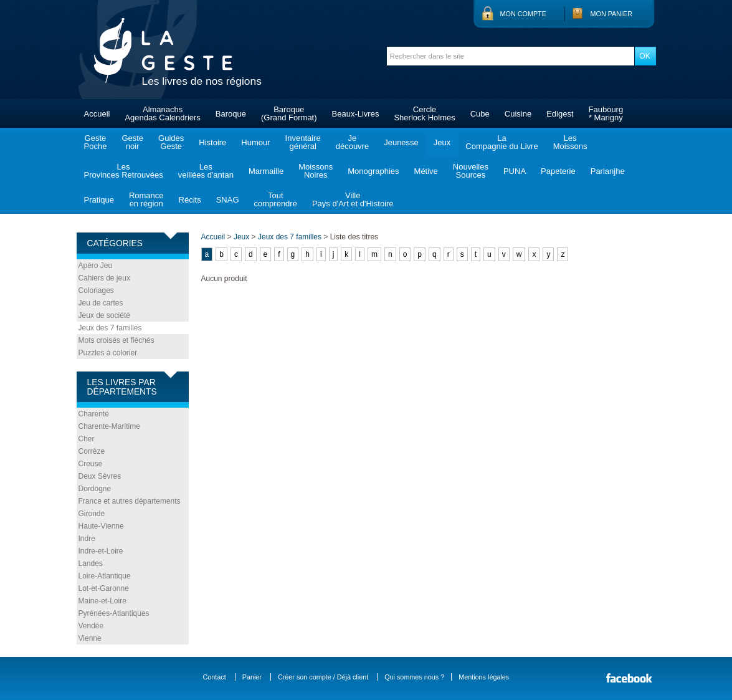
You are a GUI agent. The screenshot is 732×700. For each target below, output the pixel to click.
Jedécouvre (352, 142)
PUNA (515, 171)
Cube (480, 114)
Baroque (231, 114)
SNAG (228, 200)
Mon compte (523, 14)
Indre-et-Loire (101, 551)
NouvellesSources (471, 171)
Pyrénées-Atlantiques (114, 613)
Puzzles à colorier (108, 353)
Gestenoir (132, 142)
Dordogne (95, 489)
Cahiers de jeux (104, 278)
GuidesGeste (171, 142)
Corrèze (92, 451)
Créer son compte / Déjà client (323, 677)
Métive (426, 171)
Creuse (91, 464)
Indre (87, 539)
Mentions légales (484, 677)
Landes (91, 563)
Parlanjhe (608, 171)
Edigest (560, 114)
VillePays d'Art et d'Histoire (353, 199)
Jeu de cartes (101, 303)
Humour (255, 142)
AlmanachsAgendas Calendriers (162, 113)
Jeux (442, 142)
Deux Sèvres (100, 476)
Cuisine (518, 114)
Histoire (212, 142)
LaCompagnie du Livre (501, 142)
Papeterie (558, 171)
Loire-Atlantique (105, 576)
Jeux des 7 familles (110, 328)
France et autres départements (130, 501)
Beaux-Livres (356, 114)
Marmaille (266, 171)
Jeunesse (401, 142)
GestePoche (96, 142)
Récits (190, 200)
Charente (94, 414)
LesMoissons (570, 142)
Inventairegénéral (303, 142)
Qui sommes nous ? (414, 677)
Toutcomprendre (276, 199)
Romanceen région (146, 199)
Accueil (97, 114)
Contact (215, 677)
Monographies (373, 171)
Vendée (91, 626)
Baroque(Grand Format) (289, 113)
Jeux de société (104, 315)
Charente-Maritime (109, 426)
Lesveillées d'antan (206, 171)
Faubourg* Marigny (606, 113)
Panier (252, 677)
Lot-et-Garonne (104, 588)
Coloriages (96, 290)
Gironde (92, 514)
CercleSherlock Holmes (424, 113)
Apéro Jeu (96, 266)
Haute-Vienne (101, 526)
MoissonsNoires (316, 171)
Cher (87, 439)
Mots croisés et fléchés (116, 340)
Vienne (90, 638)
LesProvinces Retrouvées (124, 171)
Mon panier (612, 14)
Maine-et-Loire (102, 601)
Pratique (99, 200)
